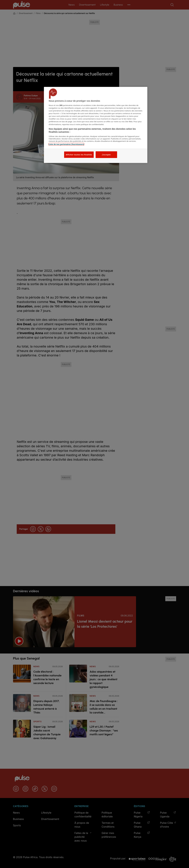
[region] (96, 125)
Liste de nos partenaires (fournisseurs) (66, 144)
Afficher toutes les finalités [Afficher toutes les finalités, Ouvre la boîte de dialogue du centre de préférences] (79, 155)
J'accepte (106, 155)
